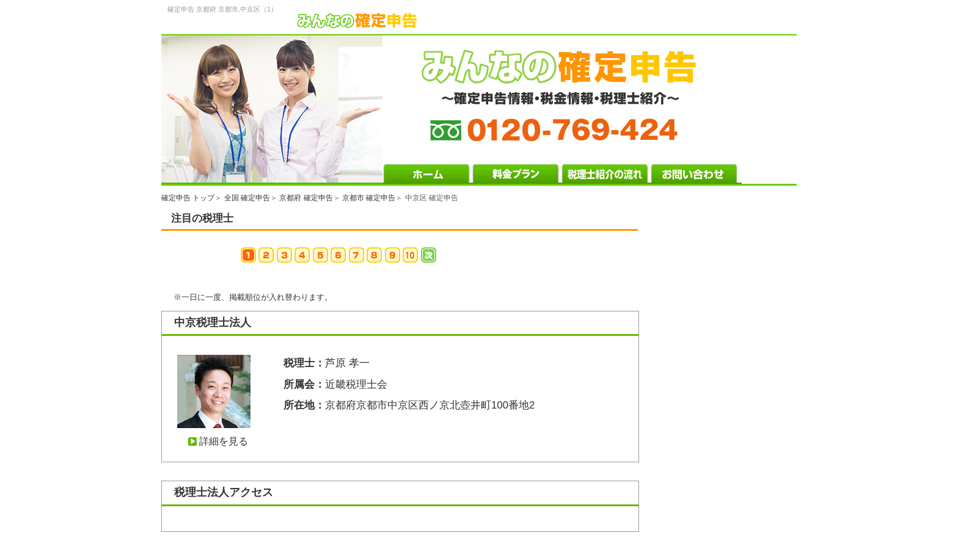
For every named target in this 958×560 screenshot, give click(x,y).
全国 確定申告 (247, 198)
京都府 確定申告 (306, 198)
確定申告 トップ (188, 198)
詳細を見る (224, 441)
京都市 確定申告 (369, 198)
